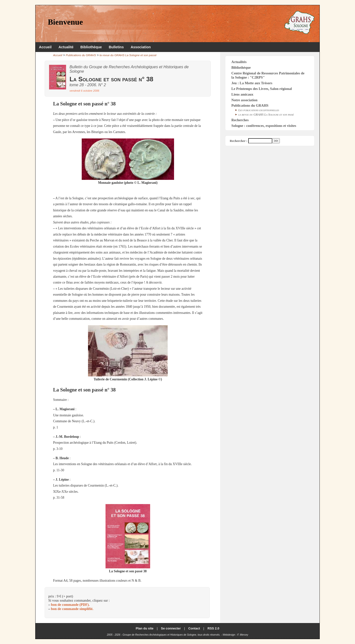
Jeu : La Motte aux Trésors (252, 83)
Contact (194, 628)
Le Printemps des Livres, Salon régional (262, 89)
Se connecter (171, 628)
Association (141, 47)
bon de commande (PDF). (70, 605)
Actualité (66, 47)
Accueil (45, 47)
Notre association (245, 100)
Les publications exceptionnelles (259, 110)
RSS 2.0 (213, 628)
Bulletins (116, 47)
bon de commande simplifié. (72, 609)
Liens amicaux (242, 94)
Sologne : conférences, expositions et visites (264, 126)
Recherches (240, 120)
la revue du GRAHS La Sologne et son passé (128, 55)
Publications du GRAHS (81, 55)
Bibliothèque (91, 47)
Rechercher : (239, 141)
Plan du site (145, 628)
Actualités (239, 62)
